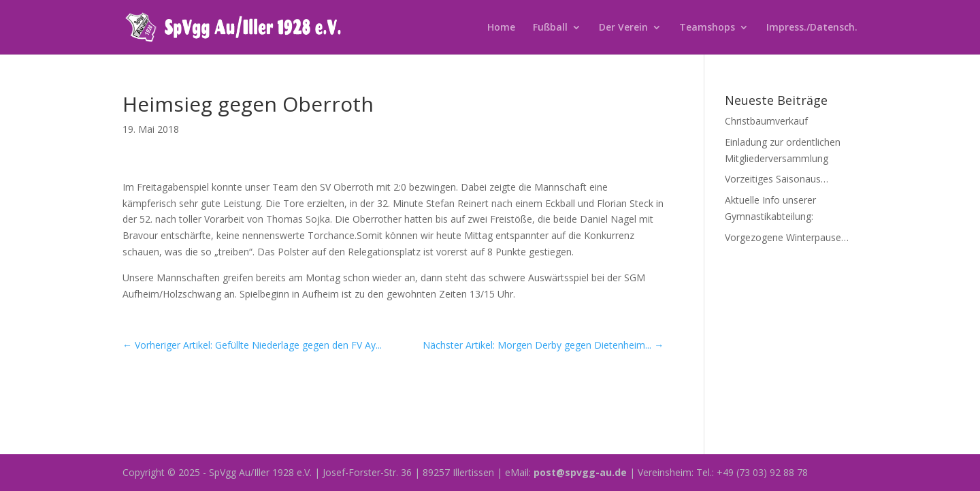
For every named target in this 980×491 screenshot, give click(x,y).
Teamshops (707, 28)
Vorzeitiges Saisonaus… (777, 179)
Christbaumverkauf (766, 121)
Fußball (550, 28)
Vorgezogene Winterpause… (787, 237)
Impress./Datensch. (812, 28)
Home (501, 28)
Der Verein (623, 28)
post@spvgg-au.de (580, 472)
